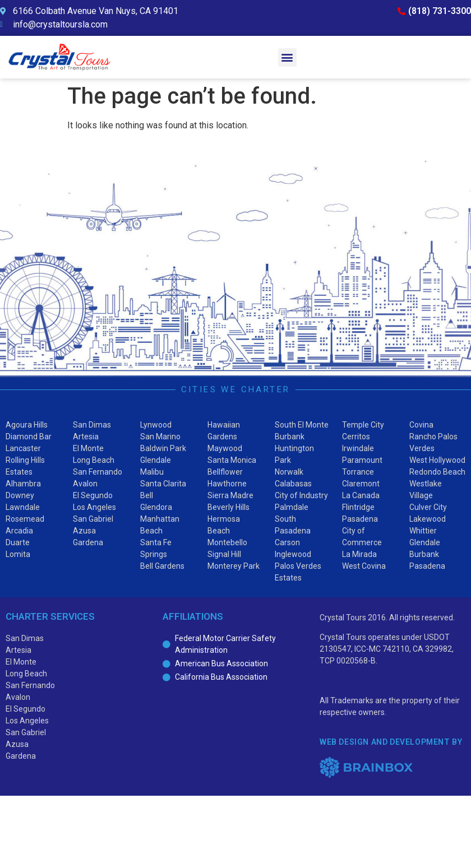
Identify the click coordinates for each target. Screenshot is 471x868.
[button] (287, 57)
